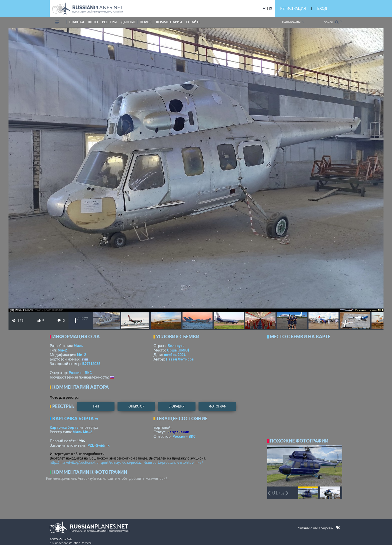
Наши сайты (291, 22)
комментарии (169, 22)
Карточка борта (64, 427)
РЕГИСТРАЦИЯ (293, 8)
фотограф (217, 406)
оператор (136, 406)
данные (128, 22)
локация (177, 406)
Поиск (331, 22)
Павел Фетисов (180, 359)
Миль (78, 345)
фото (93, 22)
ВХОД (322, 8)
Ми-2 (62, 350)
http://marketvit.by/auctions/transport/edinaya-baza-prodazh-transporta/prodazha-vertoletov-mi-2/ (126, 462)
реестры (109, 22)
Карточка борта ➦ (75, 418)
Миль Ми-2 (82, 432)
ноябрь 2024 (175, 354)
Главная (76, 22)
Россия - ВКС (80, 372)
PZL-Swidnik (98, 445)
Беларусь (176, 345)
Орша (178, 350)
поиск (146, 22)
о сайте (193, 22)
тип (85, 359)
